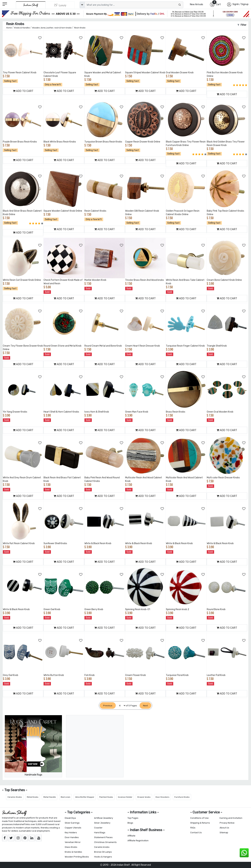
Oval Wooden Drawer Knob (180, 73)
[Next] (145, 706)
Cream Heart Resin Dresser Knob (143, 346)
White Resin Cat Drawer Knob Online (22, 280)
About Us (224, 828)
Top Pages (133, 818)
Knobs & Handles (73, 852)
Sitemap (224, 833)
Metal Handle (50, 797)
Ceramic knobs (102, 847)
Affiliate (131, 836)
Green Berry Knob (94, 609)
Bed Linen (66, 797)
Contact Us (196, 833)
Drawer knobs (144, 797)
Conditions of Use (199, 818)
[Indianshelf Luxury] (60, 5)
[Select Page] (121, 706)
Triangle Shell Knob (217, 346)
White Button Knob (54, 675)
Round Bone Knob (216, 609)
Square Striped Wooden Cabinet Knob (145, 73)
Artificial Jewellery (104, 818)
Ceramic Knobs (15, 797)
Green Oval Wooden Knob (220, 412)
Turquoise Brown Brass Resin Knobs (103, 142)
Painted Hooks (106, 797)
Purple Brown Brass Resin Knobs (20, 142)
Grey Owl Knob (11, 675)
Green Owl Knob (52, 609)
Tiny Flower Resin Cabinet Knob (20, 73)
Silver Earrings (72, 823)
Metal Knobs (33, 797)
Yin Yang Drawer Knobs (15, 412)
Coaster (98, 828)
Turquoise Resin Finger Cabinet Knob (185, 346)
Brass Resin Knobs (176, 412)
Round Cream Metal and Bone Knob (103, 346)
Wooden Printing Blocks (77, 857)
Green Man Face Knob (137, 412)
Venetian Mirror (73, 842)
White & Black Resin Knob (98, 543)
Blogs (130, 823)
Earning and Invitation (231, 818)
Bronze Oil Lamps (103, 852)
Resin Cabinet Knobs (95, 211)
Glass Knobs (71, 847)
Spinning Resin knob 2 (177, 609)
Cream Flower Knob (136, 675)
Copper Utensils (73, 828)
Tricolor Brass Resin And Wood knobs (145, 280)
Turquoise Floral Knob (177, 675)
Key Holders (71, 833)
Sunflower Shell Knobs (55, 543)
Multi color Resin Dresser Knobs (223, 478)
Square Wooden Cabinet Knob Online (63, 211)
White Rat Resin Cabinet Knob (19, 543)
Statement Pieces (103, 837)
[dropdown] (82, 5)
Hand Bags (100, 833)
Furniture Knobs (182, 797)
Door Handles (72, 837)
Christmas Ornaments (105, 842)
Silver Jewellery (102, 823)
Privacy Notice (227, 823)
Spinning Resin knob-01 (138, 609)
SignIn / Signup (240, 4)
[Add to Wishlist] (40, 38)
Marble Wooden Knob (95, 280)
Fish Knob (90, 675)
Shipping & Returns (200, 823)
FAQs (193, 828)
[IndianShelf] (31, 5)
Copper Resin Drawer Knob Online (143, 142)
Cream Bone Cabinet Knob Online (224, 280)
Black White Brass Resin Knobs (60, 142)
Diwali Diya (70, 818)
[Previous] (108, 706)
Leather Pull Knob (216, 675)
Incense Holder (125, 797)
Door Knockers (162, 797)
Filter (242, 25)
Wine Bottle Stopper (85, 797)
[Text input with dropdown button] (134, 5)
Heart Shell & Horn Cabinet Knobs (61, 412)
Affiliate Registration (138, 841)
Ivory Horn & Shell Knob (97, 412)
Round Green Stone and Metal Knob (62, 346)
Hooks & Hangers (103, 857)
